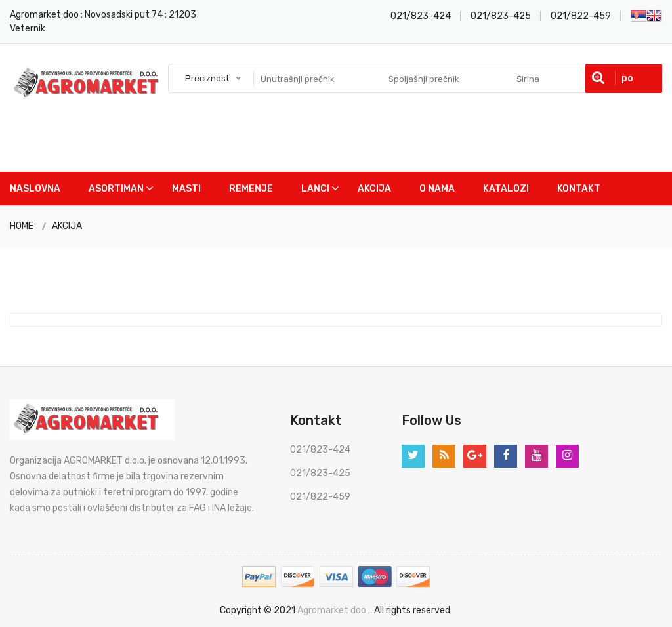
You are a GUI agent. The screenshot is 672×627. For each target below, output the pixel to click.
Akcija (374, 189)
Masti (186, 189)
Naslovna (35, 189)
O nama (437, 189)
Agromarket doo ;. (335, 610)
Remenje (251, 189)
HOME (22, 226)
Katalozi (506, 189)
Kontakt (579, 189)
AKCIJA (67, 226)
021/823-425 (501, 16)
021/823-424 (421, 16)
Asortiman (116, 189)
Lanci (315, 189)
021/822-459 (581, 16)
